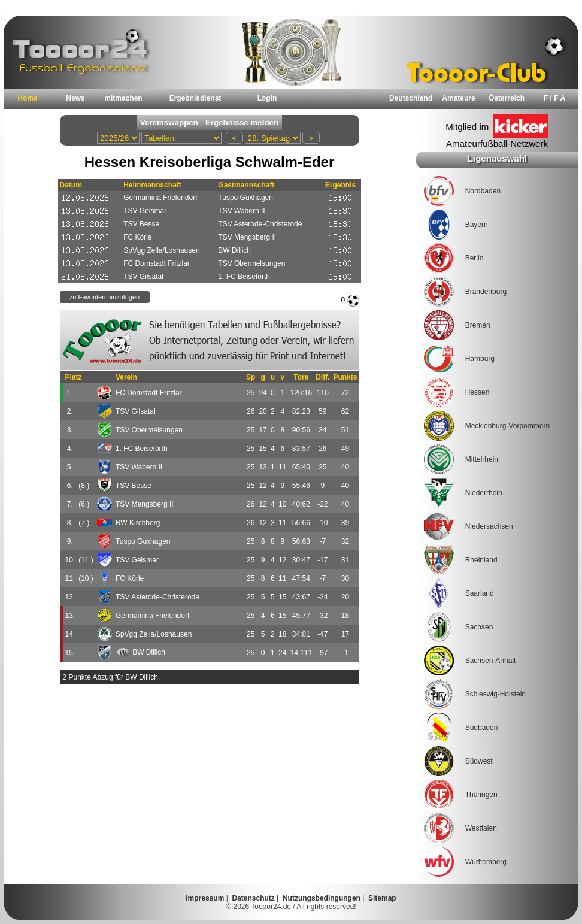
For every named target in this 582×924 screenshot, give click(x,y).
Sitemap (382, 898)
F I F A (554, 98)
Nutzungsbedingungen (322, 898)
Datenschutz (253, 898)
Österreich (507, 98)
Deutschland (411, 98)
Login (267, 98)
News (75, 98)
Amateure (458, 98)
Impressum (205, 898)
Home (27, 98)
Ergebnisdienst (195, 98)
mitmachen (123, 98)
